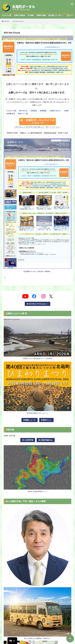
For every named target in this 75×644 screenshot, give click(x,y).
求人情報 (31, 15)
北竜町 (66, 111)
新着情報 (43, 111)
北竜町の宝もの (55, 111)
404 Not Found (18, 21)
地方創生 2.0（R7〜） (56, 15)
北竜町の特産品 (19, 15)
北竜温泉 (34, 111)
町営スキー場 (23, 114)
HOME (7, 21)
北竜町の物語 (41, 15)
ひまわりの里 (7, 15)
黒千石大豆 (23, 111)
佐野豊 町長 (11, 114)
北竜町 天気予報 (9, 436)
